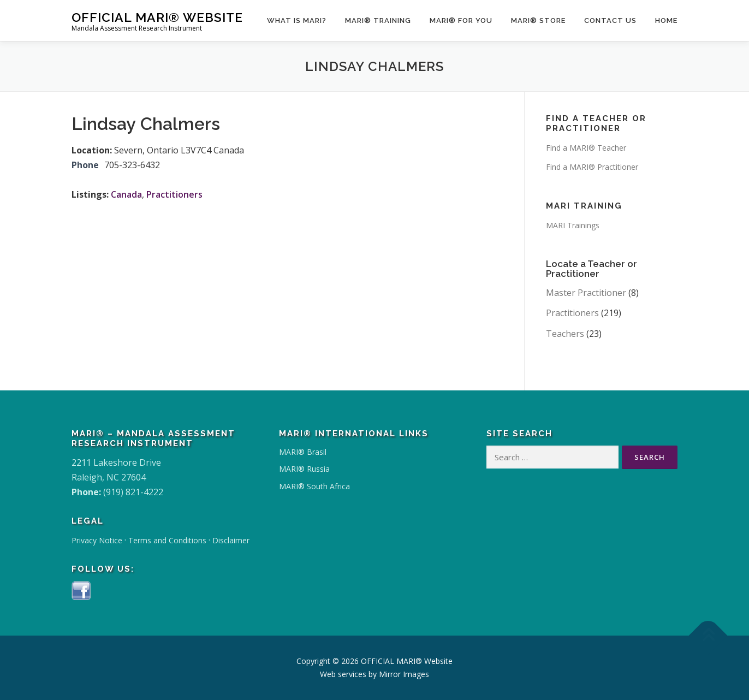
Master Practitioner (586, 293)
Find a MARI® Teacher (586, 148)
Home (666, 20)
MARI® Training (378, 20)
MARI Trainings (573, 225)
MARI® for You (461, 20)
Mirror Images (404, 674)
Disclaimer (231, 540)
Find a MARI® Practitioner (592, 167)
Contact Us (610, 20)
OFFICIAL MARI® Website (157, 17)
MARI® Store (538, 20)
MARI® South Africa (314, 486)
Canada (126, 194)
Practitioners (174, 194)
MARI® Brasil (303, 452)
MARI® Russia (304, 469)
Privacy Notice (97, 540)
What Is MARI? (297, 20)
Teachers (565, 334)
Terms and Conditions (167, 540)
